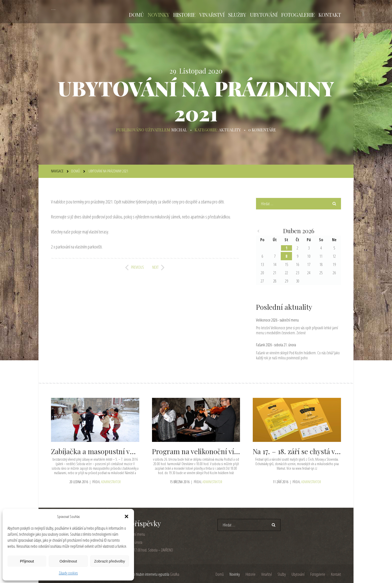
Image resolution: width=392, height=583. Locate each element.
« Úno (258, 231)
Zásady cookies (68, 573)
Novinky (159, 15)
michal (179, 130)
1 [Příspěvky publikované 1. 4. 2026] (286, 248)
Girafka (175, 574)
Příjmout (27, 561)
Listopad (193, 71)
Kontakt (330, 15)
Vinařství (212, 15)
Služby (237, 15)
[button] (126, 516)
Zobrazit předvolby (110, 561)
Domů (136, 15)
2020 (215, 71)
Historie (184, 15)
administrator (111, 482)
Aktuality (230, 130)
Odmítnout (68, 561)
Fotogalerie (298, 15)
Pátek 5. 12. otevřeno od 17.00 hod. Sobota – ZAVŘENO (137, 550)
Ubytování (264, 15)
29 (173, 71)
